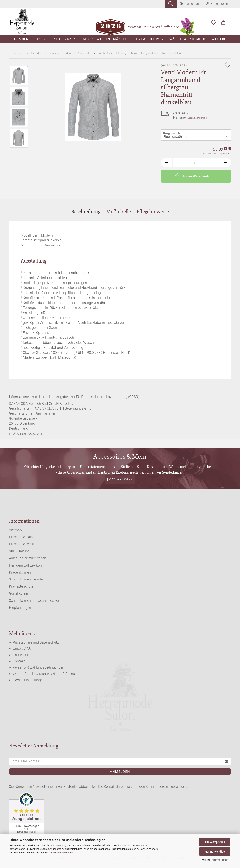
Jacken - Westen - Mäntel (104, 39)
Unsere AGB (22, 649)
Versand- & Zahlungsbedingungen (39, 667)
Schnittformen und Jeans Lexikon (35, 601)
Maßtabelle (118, 212)
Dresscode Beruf (21, 544)
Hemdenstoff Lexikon (25, 565)
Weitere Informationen (215, 860)
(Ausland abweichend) (197, 118)
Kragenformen (20, 572)
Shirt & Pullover (148, 39)
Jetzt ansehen (120, 480)
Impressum (22, 655)
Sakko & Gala (64, 39)
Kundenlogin (217, 4)
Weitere (219, 39)
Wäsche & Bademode (188, 39)
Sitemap (15, 530)
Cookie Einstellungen (29, 680)
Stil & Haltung (19, 551)
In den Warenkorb (192, 176)
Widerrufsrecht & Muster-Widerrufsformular (46, 674)
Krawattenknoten (22, 586)
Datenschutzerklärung (61, 853)
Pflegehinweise (153, 212)
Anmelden (120, 772)
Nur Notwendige (215, 852)
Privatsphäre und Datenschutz (36, 642)
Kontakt (19, 661)
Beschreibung (86, 212)
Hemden (21, 39)
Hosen (40, 39)
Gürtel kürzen (19, 593)
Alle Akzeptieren (215, 842)
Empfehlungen (20, 608)
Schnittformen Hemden (27, 579)
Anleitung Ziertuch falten (28, 558)
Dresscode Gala (21, 537)
